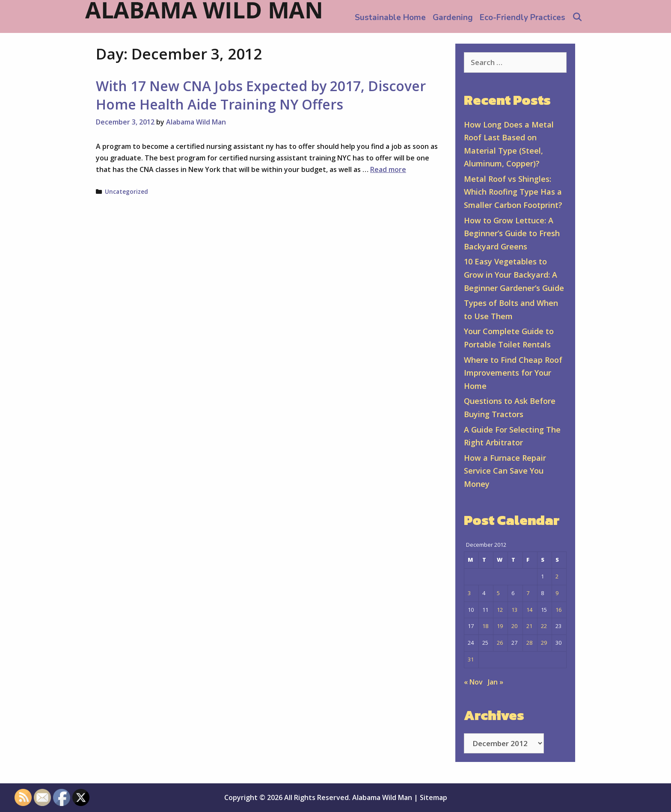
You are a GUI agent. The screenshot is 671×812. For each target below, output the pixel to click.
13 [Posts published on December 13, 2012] (514, 610)
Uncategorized (126, 191)
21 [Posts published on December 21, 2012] (529, 626)
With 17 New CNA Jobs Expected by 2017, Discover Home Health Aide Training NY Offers (261, 95)
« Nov (473, 682)
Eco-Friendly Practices (523, 18)
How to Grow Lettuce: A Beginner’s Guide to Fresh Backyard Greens (512, 233)
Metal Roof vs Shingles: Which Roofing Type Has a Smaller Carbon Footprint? (513, 192)
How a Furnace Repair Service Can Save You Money (505, 471)
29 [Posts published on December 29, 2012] (544, 643)
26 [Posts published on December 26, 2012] (500, 643)
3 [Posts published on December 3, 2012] (469, 593)
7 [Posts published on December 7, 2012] (528, 593)
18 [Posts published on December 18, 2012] (485, 626)
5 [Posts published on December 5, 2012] (498, 593)
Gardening (453, 18)
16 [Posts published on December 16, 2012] (558, 610)
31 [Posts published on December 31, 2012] (471, 659)
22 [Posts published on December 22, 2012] (544, 626)
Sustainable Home (390, 18)
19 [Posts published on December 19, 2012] (500, 626)
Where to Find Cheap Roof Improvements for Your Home (513, 373)
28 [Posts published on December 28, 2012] (529, 643)
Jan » (496, 682)
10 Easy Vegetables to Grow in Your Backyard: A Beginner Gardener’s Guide (514, 274)
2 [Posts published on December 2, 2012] (557, 576)
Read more (388, 169)
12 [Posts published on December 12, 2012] (500, 610)
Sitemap (433, 797)
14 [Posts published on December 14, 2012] (529, 610)
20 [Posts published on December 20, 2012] (514, 626)
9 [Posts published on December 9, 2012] (557, 593)
